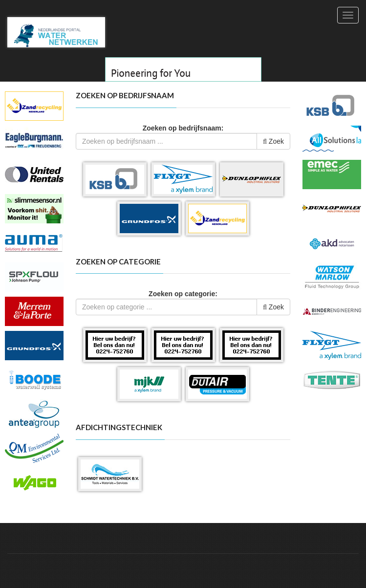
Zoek (273, 141)
